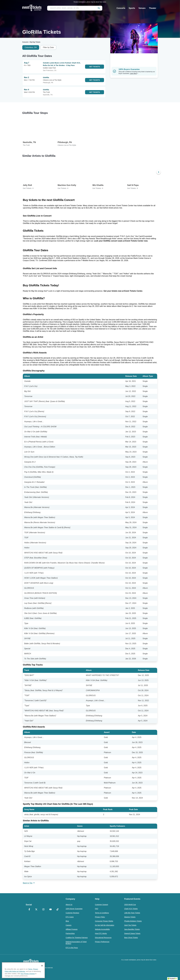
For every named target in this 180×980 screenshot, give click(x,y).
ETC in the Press (72, 948)
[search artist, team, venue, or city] (75, 8)
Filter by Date (48, 47)
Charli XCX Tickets (131, 909)
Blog (67, 921)
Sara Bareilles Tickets (132, 929)
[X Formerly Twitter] (36, 910)
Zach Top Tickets (130, 925)
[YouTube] (51, 910)
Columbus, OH (31, 47)
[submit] (99, 8)
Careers (69, 925)
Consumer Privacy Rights (104, 921)
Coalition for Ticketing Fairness (77, 938)
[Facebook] (29, 910)
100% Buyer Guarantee (74, 909)
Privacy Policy (100, 917)
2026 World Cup (130, 905)
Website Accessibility (102, 929)
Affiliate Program (72, 929)
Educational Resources (103, 938)
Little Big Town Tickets (132, 913)
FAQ (97, 909)
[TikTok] (58, 910)
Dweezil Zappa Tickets (132, 933)
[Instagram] (43, 910)
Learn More (134, 73)
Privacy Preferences (102, 942)
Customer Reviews (72, 913)
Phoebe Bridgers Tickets (133, 921)
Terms (30, 969)
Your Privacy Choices (28, 974)
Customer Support (101, 905)
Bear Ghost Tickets (131, 938)
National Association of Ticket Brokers (76, 943)
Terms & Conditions (102, 913)
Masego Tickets (130, 917)
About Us (69, 905)
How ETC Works (101, 933)
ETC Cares (70, 917)
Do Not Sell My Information (105, 925)
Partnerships (70, 933)
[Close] (42, 966)
